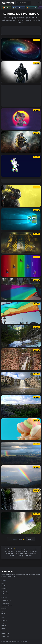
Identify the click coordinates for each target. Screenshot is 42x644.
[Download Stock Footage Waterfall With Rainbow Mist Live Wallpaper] (21, 383)
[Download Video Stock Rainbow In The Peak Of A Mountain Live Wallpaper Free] (21, 453)
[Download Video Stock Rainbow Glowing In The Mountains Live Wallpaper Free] (21, 476)
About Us (4, 620)
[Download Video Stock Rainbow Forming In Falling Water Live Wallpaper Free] (21, 499)
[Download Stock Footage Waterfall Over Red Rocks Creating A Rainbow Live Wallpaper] (21, 359)
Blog (3, 623)
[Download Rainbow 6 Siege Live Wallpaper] (21, 72)
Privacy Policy (5, 634)
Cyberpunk (5, 608)
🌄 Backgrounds (32, 8)
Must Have (4, 591)
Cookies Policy (5, 636)
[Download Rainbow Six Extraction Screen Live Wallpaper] (21, 243)
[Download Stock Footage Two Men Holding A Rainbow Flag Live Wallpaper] (21, 289)
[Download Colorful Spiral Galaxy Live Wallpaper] (21, 49)
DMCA (3, 628)
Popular (4, 586)
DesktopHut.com (11, 641)
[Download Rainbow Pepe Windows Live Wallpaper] (21, 219)
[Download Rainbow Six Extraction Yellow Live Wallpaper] (21, 196)
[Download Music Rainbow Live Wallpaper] (21, 166)
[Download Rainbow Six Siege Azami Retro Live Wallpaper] (21, 119)
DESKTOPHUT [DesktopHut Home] (8, 3)
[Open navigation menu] (39, 3)
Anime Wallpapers (7, 600)
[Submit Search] (33, 3)
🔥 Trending (6, 8)
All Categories (5, 594)
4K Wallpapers (5, 603)
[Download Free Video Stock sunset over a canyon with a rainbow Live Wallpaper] (21, 406)
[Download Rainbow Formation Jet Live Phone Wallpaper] (21, 266)
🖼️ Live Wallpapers (18, 8)
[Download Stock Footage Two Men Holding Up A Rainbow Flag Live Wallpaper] (21, 313)
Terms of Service (6, 631)
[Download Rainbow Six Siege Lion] (21, 142)
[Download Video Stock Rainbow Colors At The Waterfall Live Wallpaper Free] (21, 523)
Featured (4, 588)
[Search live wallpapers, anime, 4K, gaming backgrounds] (23, 3)
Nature (3, 611)
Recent (3, 583)
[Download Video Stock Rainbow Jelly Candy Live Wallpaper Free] (21, 429)
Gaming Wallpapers (7, 606)
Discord (4, 626)
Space (3, 614)
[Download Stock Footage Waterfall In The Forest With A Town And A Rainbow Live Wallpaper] (21, 336)
